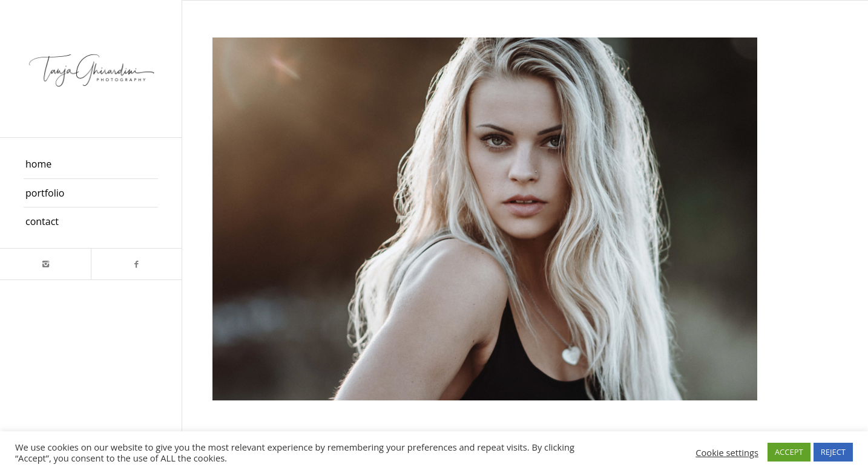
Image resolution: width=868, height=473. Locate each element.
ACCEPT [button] (789, 452)
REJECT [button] (833, 452)
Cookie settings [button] (727, 452)
